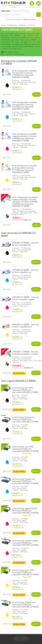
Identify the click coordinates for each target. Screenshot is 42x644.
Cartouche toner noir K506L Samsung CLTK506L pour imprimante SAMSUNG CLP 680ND (25, 390)
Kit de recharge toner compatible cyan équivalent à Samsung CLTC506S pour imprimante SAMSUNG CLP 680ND (25, 106)
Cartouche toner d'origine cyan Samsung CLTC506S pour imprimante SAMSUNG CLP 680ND (25, 481)
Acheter (35, 262)
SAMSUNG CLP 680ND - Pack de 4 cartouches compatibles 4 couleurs (25, 353)
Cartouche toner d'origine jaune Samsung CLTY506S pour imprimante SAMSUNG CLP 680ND (25, 605)
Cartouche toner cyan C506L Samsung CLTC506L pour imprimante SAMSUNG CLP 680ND (25, 449)
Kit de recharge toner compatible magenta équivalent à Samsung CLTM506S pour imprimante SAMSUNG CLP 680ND (25, 137)
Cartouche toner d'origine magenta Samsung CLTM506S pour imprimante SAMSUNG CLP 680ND (25, 543)
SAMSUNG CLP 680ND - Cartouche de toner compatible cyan (25, 271)
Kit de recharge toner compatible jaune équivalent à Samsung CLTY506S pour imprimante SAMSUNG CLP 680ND (25, 169)
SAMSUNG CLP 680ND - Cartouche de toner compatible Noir (25, 244)
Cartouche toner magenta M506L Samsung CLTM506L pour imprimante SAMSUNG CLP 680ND (25, 511)
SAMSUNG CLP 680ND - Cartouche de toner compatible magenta (25, 298)
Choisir (36, 95)
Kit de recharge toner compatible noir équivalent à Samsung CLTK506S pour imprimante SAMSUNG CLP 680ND (25, 74)
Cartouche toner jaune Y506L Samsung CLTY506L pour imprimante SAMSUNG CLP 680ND (25, 572)
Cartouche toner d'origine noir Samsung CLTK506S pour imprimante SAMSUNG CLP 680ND (25, 419)
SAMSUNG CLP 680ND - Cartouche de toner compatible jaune (25, 326)
